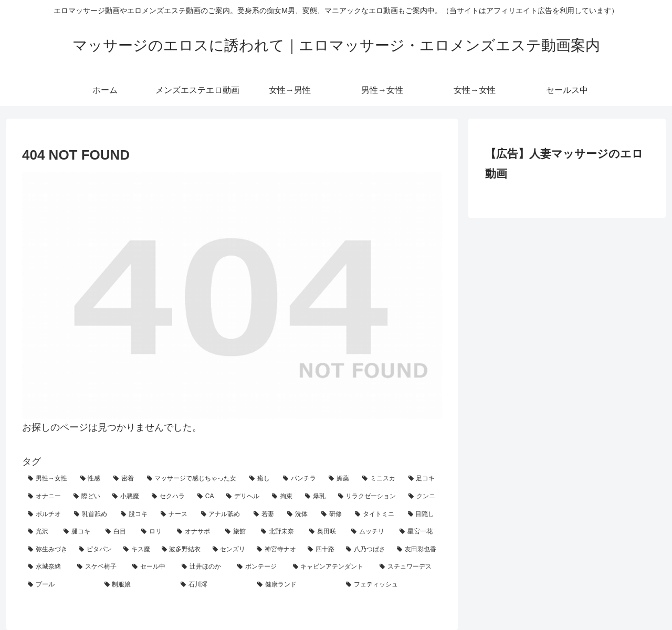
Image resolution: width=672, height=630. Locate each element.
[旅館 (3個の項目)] (237, 532)
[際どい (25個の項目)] (87, 497)
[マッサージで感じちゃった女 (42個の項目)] (193, 479)
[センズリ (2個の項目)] (229, 550)
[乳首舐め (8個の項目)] (91, 514)
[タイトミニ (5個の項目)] (375, 514)
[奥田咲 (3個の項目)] (324, 532)
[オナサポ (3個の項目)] (195, 532)
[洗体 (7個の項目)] (298, 514)
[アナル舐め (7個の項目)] (222, 514)
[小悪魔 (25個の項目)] (126, 497)
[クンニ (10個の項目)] (422, 497)
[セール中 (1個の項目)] (151, 567)
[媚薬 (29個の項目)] (340, 479)
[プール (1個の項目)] (60, 585)
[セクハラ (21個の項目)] (169, 497)
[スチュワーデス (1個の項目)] (408, 567)
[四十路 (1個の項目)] (321, 550)
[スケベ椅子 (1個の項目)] (99, 567)
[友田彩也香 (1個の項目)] (417, 550)
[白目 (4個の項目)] (118, 532)
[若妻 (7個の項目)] (265, 514)
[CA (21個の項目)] (206, 497)
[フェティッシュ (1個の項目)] (391, 585)
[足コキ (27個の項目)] (423, 479)
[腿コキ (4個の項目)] (79, 532)
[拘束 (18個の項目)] (283, 497)
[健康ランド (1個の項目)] (296, 585)
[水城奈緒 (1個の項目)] (47, 567)
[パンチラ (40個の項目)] (300, 479)
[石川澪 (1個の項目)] (213, 585)
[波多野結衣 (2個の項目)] (181, 550)
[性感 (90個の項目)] (91, 479)
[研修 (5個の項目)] (332, 514)
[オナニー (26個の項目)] (45, 497)
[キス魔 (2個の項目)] (137, 550)
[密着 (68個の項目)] (124, 479)
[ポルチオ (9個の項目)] (45, 514)
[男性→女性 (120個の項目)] (48, 479)
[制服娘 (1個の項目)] (137, 585)
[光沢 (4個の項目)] (40, 532)
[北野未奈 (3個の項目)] (279, 532)
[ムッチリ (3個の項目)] (370, 532)
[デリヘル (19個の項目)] (243, 497)
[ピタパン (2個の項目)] (95, 550)
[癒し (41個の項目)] (260, 479)
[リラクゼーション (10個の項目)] (368, 497)
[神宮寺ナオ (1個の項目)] (276, 550)
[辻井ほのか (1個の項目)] (204, 567)
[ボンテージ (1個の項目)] (259, 567)
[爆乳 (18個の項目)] (316, 497)
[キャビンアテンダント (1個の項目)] (331, 567)
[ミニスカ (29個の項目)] (380, 479)
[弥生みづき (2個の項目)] (48, 550)
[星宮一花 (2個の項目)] (418, 532)
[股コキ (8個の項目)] (135, 514)
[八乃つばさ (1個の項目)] (366, 550)
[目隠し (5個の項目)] (422, 514)
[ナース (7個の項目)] (175, 514)
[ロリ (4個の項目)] (153, 532)
